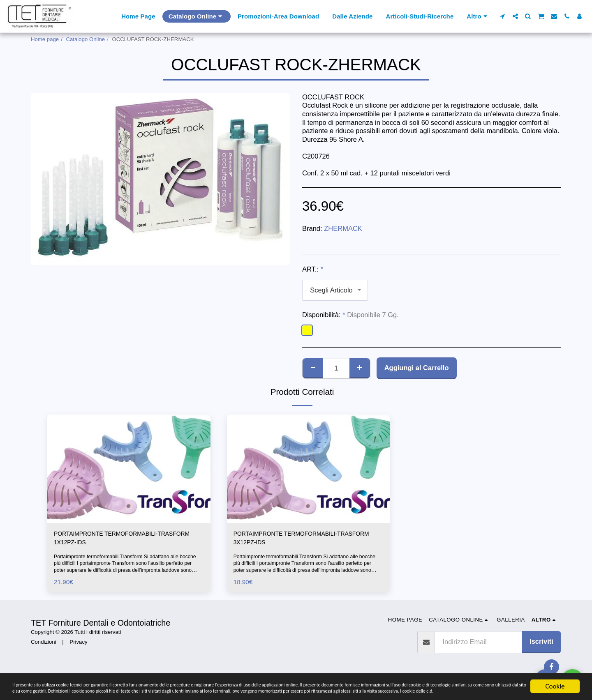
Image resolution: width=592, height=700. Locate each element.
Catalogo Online (86, 39)
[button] (503, 16)
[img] (129, 469)
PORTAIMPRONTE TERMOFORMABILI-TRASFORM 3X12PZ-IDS (295, 540)
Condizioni (44, 645)
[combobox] (335, 290)
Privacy (78, 645)
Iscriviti (541, 645)
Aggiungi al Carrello (417, 368)
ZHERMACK (343, 228)
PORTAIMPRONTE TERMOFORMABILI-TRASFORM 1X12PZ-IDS (116, 540)
